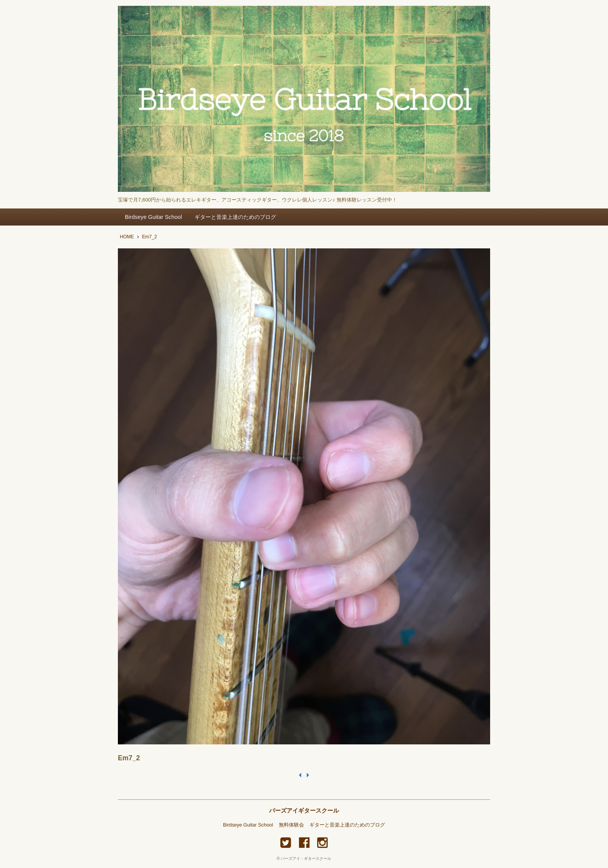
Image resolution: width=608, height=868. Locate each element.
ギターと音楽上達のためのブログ (235, 217)
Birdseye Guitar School (153, 217)
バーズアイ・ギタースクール (306, 859)
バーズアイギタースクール (304, 810)
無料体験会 (291, 825)
